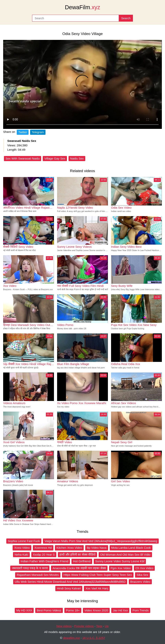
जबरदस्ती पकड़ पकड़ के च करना (30, 568)
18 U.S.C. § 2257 (94, 638)
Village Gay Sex (55, 158)
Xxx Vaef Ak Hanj (97, 588)
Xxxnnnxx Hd (43, 548)
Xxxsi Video (22, 548)
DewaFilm (82, 7)
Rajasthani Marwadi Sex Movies (38, 575)
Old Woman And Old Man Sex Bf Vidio (125, 555)
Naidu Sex (77, 158)
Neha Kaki (21, 555)
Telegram (38, 132)
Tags (99, 626)
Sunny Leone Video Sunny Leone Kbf (120, 561)
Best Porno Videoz (49, 610)
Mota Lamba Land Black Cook (131, 548)
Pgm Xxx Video (121, 568)
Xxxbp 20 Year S (44, 555)
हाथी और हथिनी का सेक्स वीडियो (77, 555)
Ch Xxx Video (144, 568)
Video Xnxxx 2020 (96, 610)
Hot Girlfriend (82, 561)
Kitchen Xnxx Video (69, 548)
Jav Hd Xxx (120, 610)
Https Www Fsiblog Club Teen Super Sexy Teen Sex (98, 575)
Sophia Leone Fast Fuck (24, 541)
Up (107, 626)
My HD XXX (24, 610)
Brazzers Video (140, 582)
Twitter (23, 132)
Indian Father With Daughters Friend (45, 561)
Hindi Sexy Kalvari (69, 588)
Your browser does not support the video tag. (82, 84)
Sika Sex (142, 575)
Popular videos (84, 626)
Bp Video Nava (97, 548)
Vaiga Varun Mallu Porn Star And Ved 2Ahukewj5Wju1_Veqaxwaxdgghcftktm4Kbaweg (101, 541)
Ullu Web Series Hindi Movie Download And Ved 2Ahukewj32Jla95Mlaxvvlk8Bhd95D (70, 582)
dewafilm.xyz (71, 638)
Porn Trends (141, 610)
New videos (64, 626)
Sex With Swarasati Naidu (23, 158)
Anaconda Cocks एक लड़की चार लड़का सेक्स (79, 568)
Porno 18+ (73, 610)
